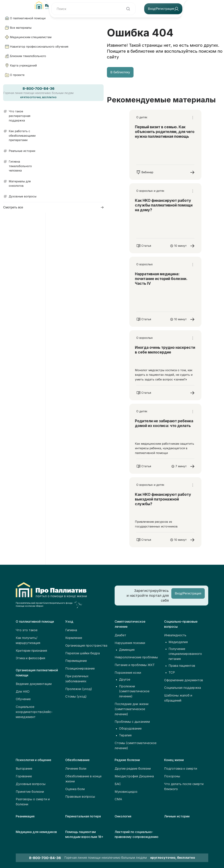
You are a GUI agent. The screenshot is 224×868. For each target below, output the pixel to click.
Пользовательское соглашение (184, 828)
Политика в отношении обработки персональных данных (164, 836)
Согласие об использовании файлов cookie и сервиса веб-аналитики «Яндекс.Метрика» (156, 846)
